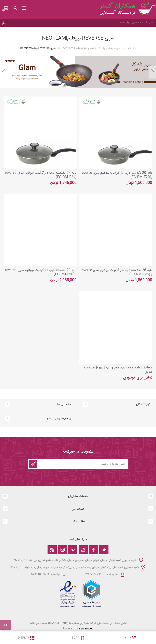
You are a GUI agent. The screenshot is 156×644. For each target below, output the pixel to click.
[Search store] (82, 23)
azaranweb (86, 629)
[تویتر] (104, 550)
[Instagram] (62, 550)
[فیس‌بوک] (94, 550)
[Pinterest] (73, 550)
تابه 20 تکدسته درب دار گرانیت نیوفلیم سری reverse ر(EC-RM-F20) (116, 175)
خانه (130, 48)
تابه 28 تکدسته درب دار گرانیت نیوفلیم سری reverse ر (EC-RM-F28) (41, 273)
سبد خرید (6, 8)
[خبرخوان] (52, 550)
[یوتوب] (83, 550)
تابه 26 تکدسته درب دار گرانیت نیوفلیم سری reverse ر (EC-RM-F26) (116, 273)
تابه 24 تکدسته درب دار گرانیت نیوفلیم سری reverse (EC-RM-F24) (41, 175)
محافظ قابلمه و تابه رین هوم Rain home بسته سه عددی (118, 370)
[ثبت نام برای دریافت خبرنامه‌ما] (82, 464)
